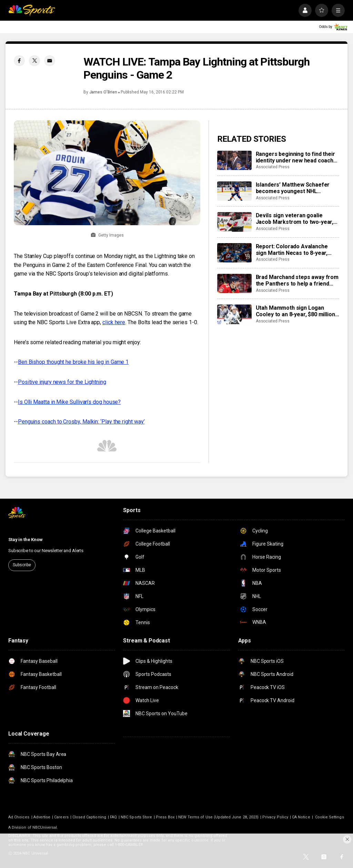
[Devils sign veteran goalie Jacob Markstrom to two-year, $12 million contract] (234, 222)
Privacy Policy (275, 817)
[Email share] (50, 61)
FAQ (113, 817)
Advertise (42, 817)
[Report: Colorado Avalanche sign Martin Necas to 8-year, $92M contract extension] (234, 253)
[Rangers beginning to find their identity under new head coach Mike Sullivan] (234, 160)
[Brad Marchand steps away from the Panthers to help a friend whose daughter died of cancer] (234, 283)
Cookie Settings (330, 817)
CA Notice (301, 817)
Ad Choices (19, 817)
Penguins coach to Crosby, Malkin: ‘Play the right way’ (81, 422)
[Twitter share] (34, 61)
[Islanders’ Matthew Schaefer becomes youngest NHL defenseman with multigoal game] (234, 191)
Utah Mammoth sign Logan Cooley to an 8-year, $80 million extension (295, 311)
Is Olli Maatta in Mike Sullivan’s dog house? (69, 402)
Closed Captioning (89, 817)
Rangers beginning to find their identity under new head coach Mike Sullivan (295, 157)
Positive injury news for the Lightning (62, 382)
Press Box (165, 817)
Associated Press (273, 167)
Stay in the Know (26, 540)
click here (114, 322)
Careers (61, 817)
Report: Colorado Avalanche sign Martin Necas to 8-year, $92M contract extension (292, 250)
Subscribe (22, 565)
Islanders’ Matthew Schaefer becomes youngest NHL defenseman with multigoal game (293, 188)
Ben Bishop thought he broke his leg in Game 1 (73, 362)
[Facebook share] (19, 61)
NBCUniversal (45, 827)
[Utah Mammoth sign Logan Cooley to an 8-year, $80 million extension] (234, 314)
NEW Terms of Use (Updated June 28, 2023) (218, 817)
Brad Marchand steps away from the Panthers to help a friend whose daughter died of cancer (297, 280)
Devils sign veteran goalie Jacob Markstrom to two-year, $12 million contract (295, 219)
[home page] (32, 10)
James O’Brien (103, 92)
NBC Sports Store (136, 817)
